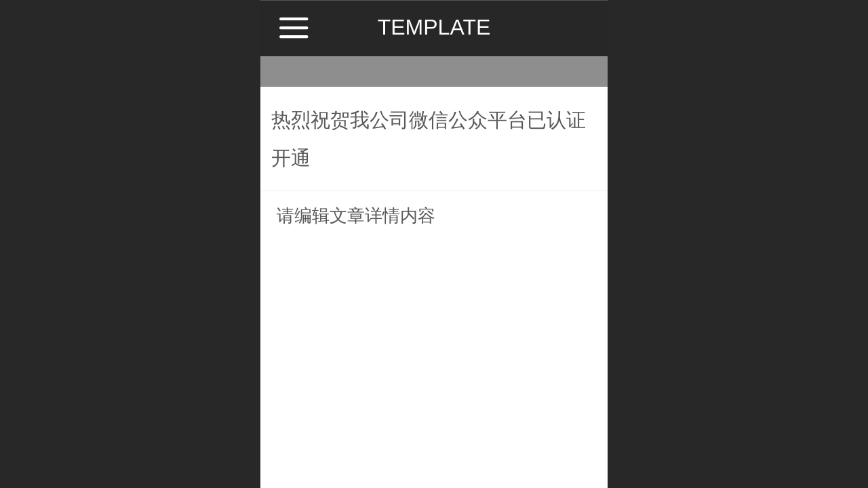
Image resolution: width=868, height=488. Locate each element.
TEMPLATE (434, 27)
